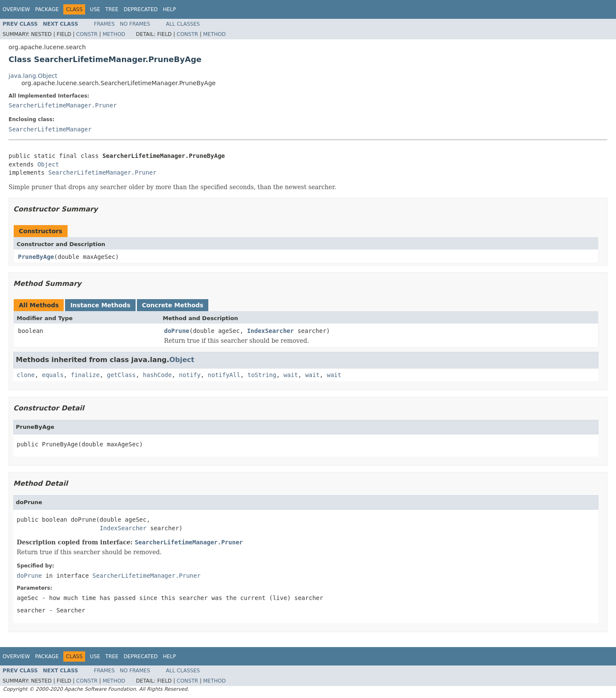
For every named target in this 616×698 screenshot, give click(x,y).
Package (47, 9)
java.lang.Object (33, 76)
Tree (112, 9)
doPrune (177, 331)
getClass (121, 375)
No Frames (135, 24)
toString (262, 375)
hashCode (157, 375)
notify (190, 375)
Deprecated (141, 9)
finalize (85, 375)
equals (53, 375)
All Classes (183, 24)
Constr (87, 34)
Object (48, 164)
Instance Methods (100, 305)
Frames (105, 24)
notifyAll (224, 375)
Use (95, 9)
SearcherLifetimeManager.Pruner (63, 105)
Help (170, 9)
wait (291, 375)
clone (26, 375)
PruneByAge (36, 257)
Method (114, 34)
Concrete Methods (173, 305)
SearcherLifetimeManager (50, 129)
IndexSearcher (270, 331)
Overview (16, 9)
